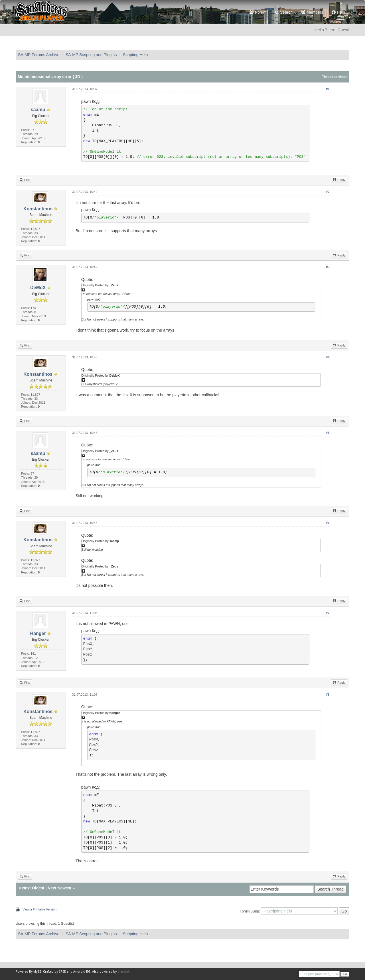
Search (284, 12)
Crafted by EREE (54, 972)
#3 (328, 267)
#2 (328, 192)
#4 (328, 357)
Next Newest (59, 888)
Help (338, 12)
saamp (38, 110)
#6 (328, 523)
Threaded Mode (335, 77)
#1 (328, 89)
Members (312, 12)
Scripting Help (135, 55)
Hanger (38, 633)
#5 (328, 433)
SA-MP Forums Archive (39, 55)
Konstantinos (38, 209)
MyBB (37, 972)
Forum (258, 12)
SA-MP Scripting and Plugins (91, 55)
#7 (328, 613)
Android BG (82, 972)
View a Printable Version (39, 909)
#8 (328, 695)
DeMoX (38, 288)
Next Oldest (33, 888)
